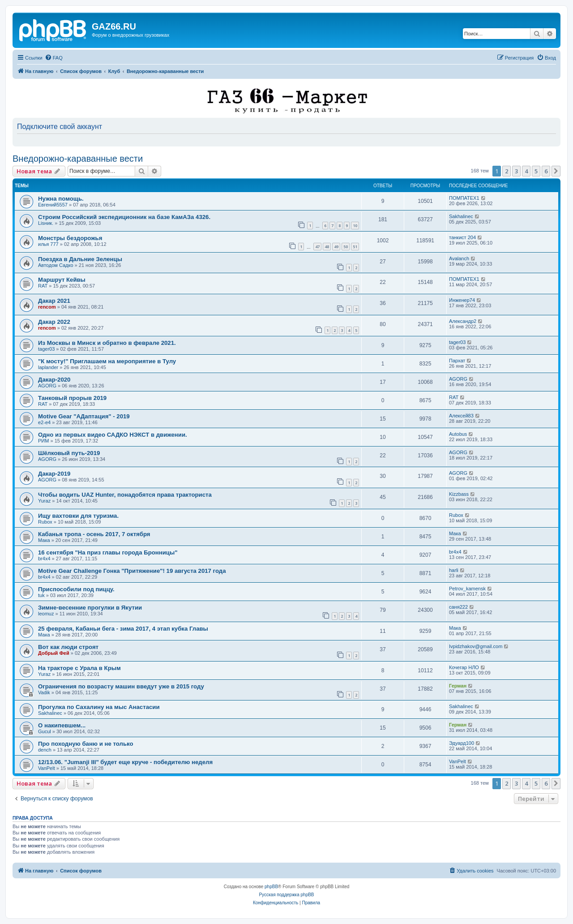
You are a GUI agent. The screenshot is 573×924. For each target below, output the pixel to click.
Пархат (457, 361)
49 (336, 247)
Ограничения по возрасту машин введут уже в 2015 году (121, 686)
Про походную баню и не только (86, 744)
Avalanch (459, 258)
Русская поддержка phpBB (286, 895)
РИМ (43, 441)
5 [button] (536, 171)
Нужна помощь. (61, 199)
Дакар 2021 (54, 301)
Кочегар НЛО (464, 667)
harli (454, 570)
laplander (48, 367)
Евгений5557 (53, 205)
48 (327, 247)
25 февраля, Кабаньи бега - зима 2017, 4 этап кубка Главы (123, 629)
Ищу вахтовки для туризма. (78, 516)
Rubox (45, 522)
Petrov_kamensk (467, 589)
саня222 (458, 607)
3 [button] (516, 171)
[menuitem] (54, 58)
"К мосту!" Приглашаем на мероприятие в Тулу (107, 361)
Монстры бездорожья (70, 238)
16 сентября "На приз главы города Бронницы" (108, 552)
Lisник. (46, 223)
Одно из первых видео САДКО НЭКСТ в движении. (113, 435)
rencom (47, 307)
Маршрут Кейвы (62, 280)
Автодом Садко (56, 265)
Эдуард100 (462, 743)
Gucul (45, 731)
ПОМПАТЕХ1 (464, 198)
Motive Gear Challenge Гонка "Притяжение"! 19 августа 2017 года (132, 571)
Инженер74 (462, 300)
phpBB (271, 887)
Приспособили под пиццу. (76, 589)
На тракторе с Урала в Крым (79, 668)
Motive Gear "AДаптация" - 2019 (84, 416)
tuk (41, 595)
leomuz (46, 614)
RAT (43, 286)
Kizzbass (459, 494)
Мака (44, 540)
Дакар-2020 (54, 380)
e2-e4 (44, 422)
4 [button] (526, 171)
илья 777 (48, 244)
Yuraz (44, 501)
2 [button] (507, 171)
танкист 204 (462, 237)
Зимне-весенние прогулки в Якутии (90, 608)
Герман (458, 686)
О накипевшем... (62, 725)
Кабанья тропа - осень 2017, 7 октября (94, 534)
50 (346, 247)
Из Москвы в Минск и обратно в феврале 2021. (107, 343)
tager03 (46, 349)
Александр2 (463, 321)
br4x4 (44, 559)
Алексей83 (461, 416)
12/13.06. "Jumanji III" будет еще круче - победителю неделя (125, 762)
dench (45, 750)
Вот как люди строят (68, 647)
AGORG (47, 386)
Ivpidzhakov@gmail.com (476, 646)
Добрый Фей (54, 653)
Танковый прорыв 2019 (72, 398)
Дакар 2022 (54, 322)
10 (355, 226)
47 (317, 247)
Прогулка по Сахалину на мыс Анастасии (99, 707)
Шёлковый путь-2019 (69, 453)
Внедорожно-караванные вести (78, 159)
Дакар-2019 (54, 474)
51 (355, 247)
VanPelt (47, 768)
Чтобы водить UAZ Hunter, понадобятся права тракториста (125, 495)
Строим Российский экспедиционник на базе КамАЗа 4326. (124, 217)
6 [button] (546, 171)
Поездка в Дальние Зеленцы (80, 259)
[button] (556, 171)
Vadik (44, 692)
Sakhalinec (461, 216)
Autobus (458, 434)
